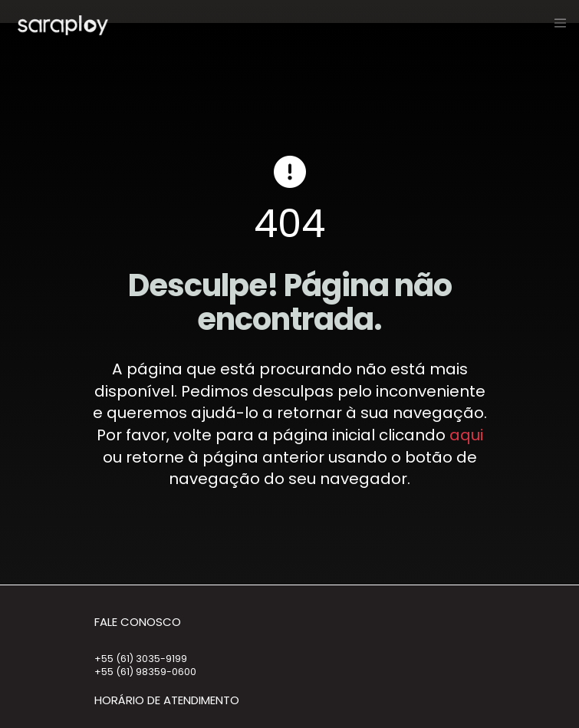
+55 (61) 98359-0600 (145, 672)
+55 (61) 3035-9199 (141, 659)
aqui (466, 435)
